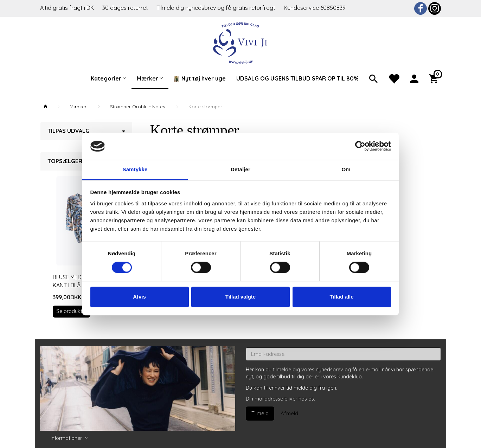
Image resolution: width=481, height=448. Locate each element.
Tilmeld (260, 413)
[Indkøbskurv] (435, 78)
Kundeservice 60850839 (315, 8)
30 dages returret (126, 8)
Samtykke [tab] (135, 169)
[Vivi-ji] (241, 42)
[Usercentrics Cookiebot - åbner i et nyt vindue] (360, 146)
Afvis (139, 297)
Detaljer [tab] (240, 169)
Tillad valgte (240, 297)
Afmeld (289, 413)
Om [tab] (346, 169)
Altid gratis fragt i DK (67, 8)
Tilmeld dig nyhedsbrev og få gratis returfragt (217, 8)
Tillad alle (341, 297)
